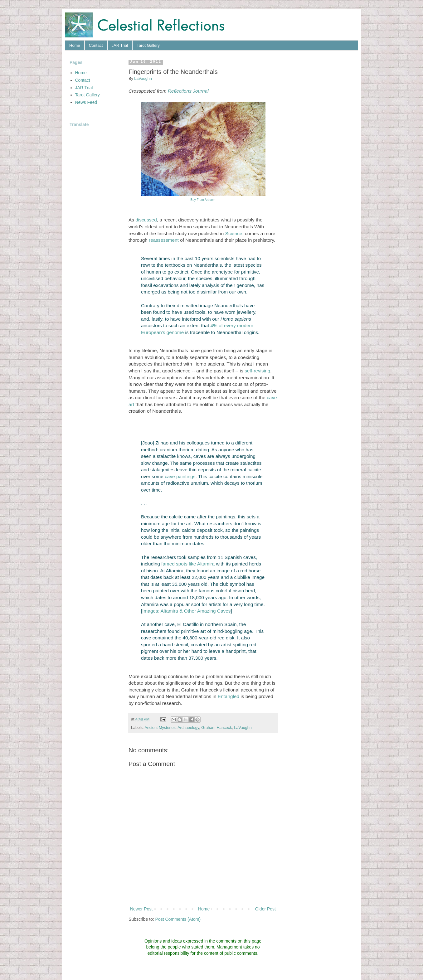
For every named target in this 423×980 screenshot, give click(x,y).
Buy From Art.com (203, 200)
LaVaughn (243, 728)
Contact (96, 45)
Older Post (265, 909)
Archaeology (188, 728)
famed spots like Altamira (188, 564)
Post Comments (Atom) (178, 919)
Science (234, 233)
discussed (146, 220)
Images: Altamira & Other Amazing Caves (186, 611)
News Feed (86, 102)
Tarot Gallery (148, 45)
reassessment (164, 240)
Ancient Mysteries (160, 728)
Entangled (229, 696)
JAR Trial (120, 45)
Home (75, 45)
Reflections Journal (188, 91)
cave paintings (180, 476)
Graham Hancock (216, 728)
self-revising (257, 371)
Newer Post (141, 909)
